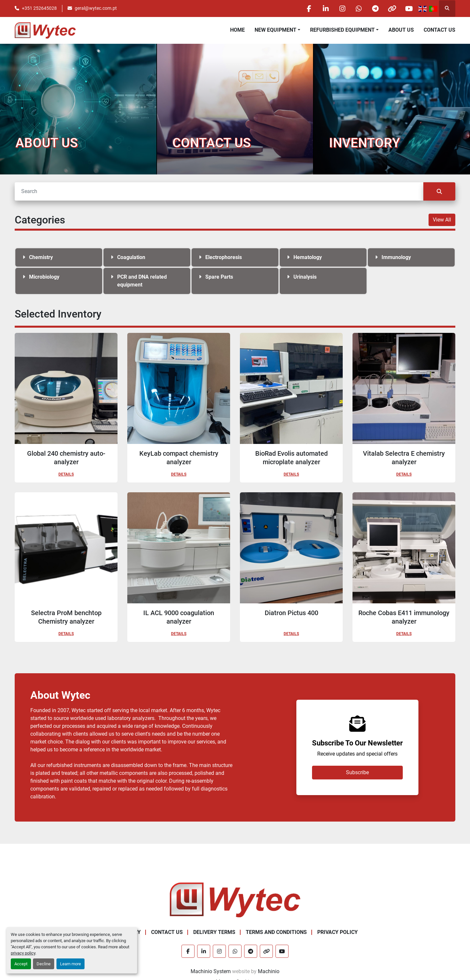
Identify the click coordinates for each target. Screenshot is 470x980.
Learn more (70, 964)
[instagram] (342, 8)
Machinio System (211, 971)
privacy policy (23, 953)
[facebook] (309, 8)
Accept (21, 964)
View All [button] (442, 220)
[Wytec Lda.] (235, 899)
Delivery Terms (214, 932)
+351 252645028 (39, 8)
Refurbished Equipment (342, 30)
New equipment (275, 30)
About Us (401, 30)
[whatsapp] (359, 8)
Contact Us (439, 30)
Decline (44, 964)
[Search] (219, 191)
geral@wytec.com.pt (96, 8)
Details (66, 474)
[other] (392, 8)
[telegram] (375, 8)
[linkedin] (325, 8)
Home (237, 30)
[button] (277, 30)
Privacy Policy (337, 932)
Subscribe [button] (357, 772)
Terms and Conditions (276, 932)
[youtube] (409, 8)
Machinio (269, 971)
